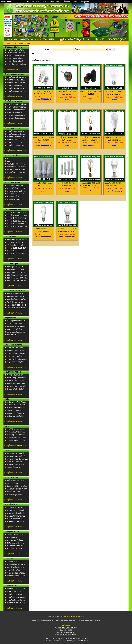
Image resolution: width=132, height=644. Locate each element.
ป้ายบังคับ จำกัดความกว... (17, 115)
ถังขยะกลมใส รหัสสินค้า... (17, 453)
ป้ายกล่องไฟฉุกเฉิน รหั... (16, 351)
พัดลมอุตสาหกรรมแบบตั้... (17, 321)
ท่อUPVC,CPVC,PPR (13, 372)
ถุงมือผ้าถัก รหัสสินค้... (15, 416)
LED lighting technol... (14, 210)
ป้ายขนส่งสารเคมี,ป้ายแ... (17, 356)
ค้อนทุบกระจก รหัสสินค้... (17, 191)
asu (9, 161)
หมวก (7, 426)
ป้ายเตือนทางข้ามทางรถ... (17, 77)
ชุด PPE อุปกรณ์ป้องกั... (16, 429)
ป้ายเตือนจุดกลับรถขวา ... (17, 86)
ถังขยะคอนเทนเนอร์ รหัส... (17, 456)
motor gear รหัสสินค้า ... (16, 329)
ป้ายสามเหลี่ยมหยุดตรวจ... (17, 576)
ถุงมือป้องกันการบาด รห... (17, 408)
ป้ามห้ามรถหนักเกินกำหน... (17, 104)
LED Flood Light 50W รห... (17, 281)
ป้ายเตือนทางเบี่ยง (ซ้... (16, 143)
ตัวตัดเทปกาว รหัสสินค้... (16, 522)
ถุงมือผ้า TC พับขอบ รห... (17, 413)
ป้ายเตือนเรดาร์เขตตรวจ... (17, 597)
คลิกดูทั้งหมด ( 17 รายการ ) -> (15, 313)
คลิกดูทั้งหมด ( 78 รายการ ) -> (15, 394)
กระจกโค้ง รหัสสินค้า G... (17, 172)
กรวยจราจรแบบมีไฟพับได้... (18, 167)
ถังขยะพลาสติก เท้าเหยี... (16, 465)
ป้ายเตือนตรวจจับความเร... (17, 592)
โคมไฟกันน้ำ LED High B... (17, 305)
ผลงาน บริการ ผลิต (12, 532)
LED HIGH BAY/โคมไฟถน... (15, 291)
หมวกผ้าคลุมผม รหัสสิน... (17, 440)
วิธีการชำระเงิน (48, 2)
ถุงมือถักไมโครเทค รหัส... (17, 405)
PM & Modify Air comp (16, 543)
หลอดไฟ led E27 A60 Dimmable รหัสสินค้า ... (114, 92)
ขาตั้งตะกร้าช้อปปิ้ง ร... (16, 519)
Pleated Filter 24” (14, 335)
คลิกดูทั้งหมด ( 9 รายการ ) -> (15, 150)
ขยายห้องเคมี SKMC (15, 549)
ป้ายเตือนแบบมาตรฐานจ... (15, 74)
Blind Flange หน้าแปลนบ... (17, 378)
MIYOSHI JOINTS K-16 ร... (17, 326)
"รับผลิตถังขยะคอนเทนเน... (17, 535)
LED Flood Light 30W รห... (17, 278)
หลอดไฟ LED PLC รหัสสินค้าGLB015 (44, 183)
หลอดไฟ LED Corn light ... (17, 254)
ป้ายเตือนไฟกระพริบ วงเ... (17, 600)
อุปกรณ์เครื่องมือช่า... (13, 477)
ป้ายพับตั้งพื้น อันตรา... (15, 570)
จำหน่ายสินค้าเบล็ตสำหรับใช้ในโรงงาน (46, 621)
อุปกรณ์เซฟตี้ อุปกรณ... (13, 182)
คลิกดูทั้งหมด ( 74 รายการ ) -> (15, 96)
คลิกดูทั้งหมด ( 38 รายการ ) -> (15, 608)
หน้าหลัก (31, 2)
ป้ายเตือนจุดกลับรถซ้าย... (16, 88)
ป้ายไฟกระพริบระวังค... (16, 50)
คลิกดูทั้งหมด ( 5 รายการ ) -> (15, 446)
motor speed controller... (16, 332)
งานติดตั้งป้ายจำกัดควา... (16, 562)
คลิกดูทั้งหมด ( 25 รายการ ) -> (15, 527)
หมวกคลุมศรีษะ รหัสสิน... (17, 435)
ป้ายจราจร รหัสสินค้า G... (17, 362)
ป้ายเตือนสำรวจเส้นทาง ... (17, 145)
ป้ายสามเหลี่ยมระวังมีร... (16, 573)
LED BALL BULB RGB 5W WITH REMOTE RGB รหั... (44, 92)
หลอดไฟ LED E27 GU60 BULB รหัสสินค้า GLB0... (114, 183)
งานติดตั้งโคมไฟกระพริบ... (17, 564)
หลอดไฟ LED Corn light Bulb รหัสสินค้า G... (67, 183)
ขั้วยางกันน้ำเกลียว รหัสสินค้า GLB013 (67, 92)
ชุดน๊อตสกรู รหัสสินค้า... (16, 495)
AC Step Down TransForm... (11, 484)
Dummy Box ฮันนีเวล (15, 540)
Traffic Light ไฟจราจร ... (16, 164)
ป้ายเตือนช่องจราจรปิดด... (17, 91)
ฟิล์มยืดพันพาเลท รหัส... (16, 508)
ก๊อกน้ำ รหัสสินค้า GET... (16, 492)
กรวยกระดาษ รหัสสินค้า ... (17, 510)
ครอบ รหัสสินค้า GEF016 (17, 188)
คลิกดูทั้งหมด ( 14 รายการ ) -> (15, 259)
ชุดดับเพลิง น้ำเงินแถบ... (16, 197)
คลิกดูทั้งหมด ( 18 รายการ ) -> (15, 367)
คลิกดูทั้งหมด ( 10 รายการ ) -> (15, 232)
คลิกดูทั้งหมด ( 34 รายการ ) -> (15, 178)
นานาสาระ (9, 559)
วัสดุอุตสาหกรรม (11, 318)
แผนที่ (58, 2)
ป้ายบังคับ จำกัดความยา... (17, 118)
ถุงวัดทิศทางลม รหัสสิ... (16, 348)
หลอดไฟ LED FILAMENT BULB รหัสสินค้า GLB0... (91, 138)
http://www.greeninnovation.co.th (73, 616)
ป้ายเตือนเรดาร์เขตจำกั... (16, 594)
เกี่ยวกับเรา (67, 2)
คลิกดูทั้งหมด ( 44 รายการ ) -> (15, 205)
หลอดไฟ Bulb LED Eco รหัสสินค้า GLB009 (44, 138)
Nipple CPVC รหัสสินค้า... (17, 389)
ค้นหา (38, 2)
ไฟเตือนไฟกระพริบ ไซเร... (17, 53)
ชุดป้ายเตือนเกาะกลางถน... (17, 56)
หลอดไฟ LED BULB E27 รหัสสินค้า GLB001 (114, 138)
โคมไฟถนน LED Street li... (17, 308)
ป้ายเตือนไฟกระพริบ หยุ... (17, 603)
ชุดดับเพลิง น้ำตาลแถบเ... (16, 194)
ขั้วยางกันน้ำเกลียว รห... (16, 242)
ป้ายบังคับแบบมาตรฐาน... (14, 101)
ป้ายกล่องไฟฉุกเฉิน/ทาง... (17, 354)
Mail (75, 2)
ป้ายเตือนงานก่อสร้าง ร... (16, 134)
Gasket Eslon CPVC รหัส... (17, 386)
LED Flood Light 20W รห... (17, 275)
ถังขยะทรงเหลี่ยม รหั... (16, 462)
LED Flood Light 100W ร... (17, 269)
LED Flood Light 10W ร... (17, 272)
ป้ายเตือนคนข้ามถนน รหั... (17, 83)
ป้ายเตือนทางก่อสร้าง (13, 128)
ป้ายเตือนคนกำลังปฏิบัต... (17, 131)
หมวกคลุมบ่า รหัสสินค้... (16, 432)
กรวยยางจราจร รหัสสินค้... (17, 170)
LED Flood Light (11, 264)
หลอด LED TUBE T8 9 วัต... (18, 212)
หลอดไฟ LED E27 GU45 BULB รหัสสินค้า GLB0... (67, 229)
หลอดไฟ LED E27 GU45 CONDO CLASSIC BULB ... (91, 183)
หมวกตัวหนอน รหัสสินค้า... (17, 438)
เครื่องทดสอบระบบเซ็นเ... (16, 480)
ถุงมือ (7, 399)
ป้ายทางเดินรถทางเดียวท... (17, 107)
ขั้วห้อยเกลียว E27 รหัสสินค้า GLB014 (91, 92)
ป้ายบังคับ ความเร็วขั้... (16, 113)
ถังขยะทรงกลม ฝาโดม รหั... (18, 459)
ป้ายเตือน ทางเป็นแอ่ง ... (16, 80)
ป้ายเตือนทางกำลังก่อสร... (17, 137)
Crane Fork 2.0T (13, 537)
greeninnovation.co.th (14, 44)
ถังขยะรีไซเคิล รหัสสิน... (16, 467)
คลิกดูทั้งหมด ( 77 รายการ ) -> (15, 123)
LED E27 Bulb (10, 237)
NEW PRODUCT (11, 586)
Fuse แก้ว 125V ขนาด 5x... (17, 486)
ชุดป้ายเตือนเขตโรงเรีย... (16, 58)
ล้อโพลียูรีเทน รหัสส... (15, 324)
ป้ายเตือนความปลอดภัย (13, 345)
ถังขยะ (7, 450)
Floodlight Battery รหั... (16, 267)
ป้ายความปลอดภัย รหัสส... (17, 359)
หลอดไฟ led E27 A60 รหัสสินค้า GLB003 (67, 138)
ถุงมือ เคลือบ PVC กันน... (16, 402)
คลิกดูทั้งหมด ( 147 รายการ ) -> (16, 554)
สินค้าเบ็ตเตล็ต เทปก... (13, 505)
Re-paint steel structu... (16, 546)
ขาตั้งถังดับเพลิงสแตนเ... (16, 185)
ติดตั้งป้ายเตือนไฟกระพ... (16, 567)
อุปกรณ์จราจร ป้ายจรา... (14, 155)
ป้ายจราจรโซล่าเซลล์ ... (14, 47)
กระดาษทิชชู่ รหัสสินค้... (16, 513)
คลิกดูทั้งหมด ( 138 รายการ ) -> (16, 69)
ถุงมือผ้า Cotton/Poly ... (16, 410)
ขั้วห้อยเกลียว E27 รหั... (16, 245)
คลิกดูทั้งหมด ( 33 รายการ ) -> (15, 500)
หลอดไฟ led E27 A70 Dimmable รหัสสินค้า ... (44, 229)
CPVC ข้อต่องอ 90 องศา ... (17, 381)
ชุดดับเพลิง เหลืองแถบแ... (16, 200)
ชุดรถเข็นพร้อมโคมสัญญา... (18, 64)
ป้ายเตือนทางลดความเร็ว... (17, 140)
